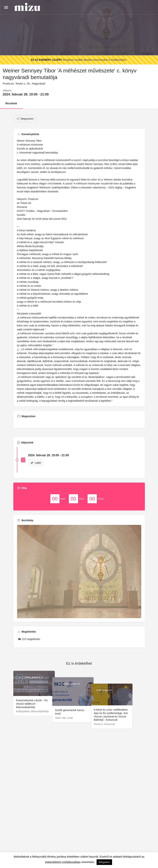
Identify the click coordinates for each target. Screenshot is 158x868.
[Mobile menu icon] (6, 7)
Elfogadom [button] (104, 862)
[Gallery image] (79, 572)
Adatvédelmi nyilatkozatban (63, 862)
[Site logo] (28, 7)
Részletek (11, 103)
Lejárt (36, 463)
